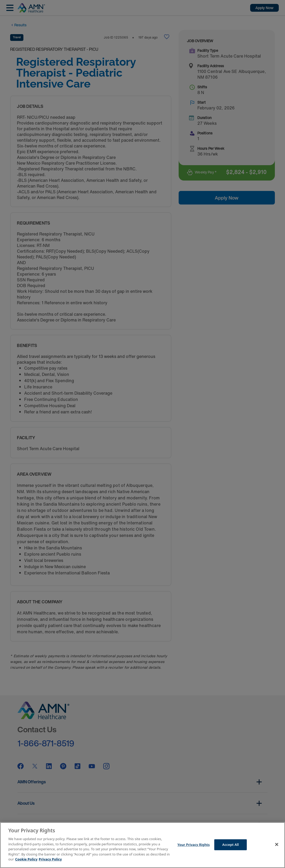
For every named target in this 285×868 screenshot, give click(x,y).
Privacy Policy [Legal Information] (50, 859)
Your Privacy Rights (193, 845)
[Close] (277, 845)
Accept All (231, 845)
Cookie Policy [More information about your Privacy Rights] (26, 859)
